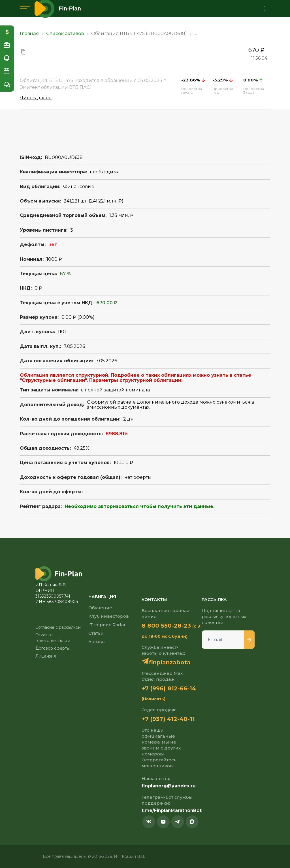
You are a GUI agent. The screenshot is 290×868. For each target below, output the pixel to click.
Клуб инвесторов (109, 616)
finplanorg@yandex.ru (169, 786)
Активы (97, 642)
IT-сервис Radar (107, 625)
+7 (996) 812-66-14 (169, 688)
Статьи (96, 633)
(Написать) (153, 699)
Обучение (100, 608)
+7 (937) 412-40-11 (168, 719)
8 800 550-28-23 (166, 626)
